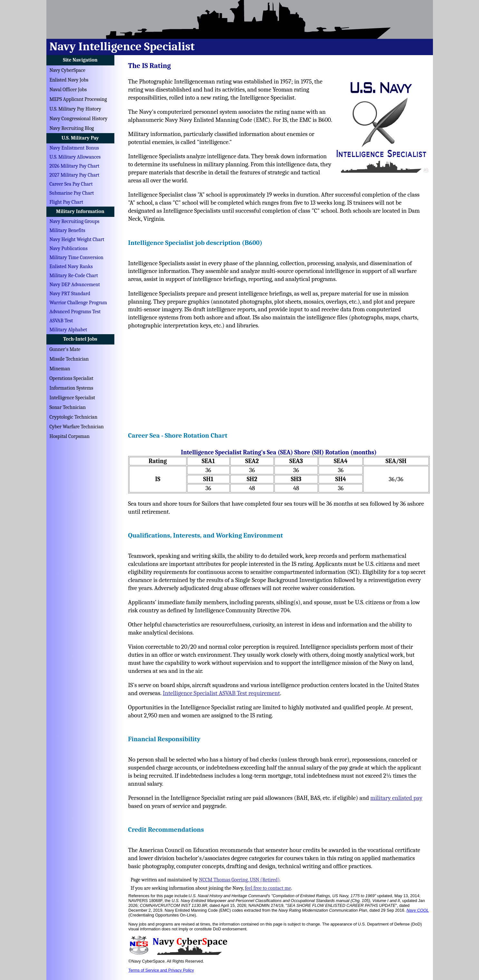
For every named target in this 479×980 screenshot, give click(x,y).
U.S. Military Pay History (75, 109)
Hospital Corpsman (70, 436)
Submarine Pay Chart (72, 193)
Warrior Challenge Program (78, 303)
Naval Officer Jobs (68, 90)
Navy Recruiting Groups (75, 221)
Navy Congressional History (79, 119)
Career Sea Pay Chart (71, 184)
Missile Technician (69, 359)
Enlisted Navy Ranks (71, 267)
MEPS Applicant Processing (78, 99)
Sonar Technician (68, 407)
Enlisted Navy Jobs (69, 80)
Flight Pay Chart (67, 202)
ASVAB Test (61, 321)
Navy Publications (69, 248)
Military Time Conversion (77, 257)
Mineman (60, 369)
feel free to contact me (268, 888)
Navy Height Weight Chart (77, 239)
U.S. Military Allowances (75, 157)
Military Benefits (67, 230)
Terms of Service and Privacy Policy (161, 970)
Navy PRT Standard (70, 294)
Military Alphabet (68, 330)
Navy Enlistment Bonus (74, 148)
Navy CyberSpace (67, 70)
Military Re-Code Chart (74, 276)
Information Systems (72, 388)
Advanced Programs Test (75, 312)
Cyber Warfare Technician (77, 427)
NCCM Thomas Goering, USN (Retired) (239, 880)
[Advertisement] (279, 378)
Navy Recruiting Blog (72, 128)
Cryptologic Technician (74, 417)
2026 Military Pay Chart (75, 166)
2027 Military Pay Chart (75, 175)
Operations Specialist (72, 378)
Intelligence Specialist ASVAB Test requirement (221, 693)
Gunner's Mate (65, 349)
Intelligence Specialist (72, 398)
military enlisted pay (397, 798)
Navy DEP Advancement (75, 285)
